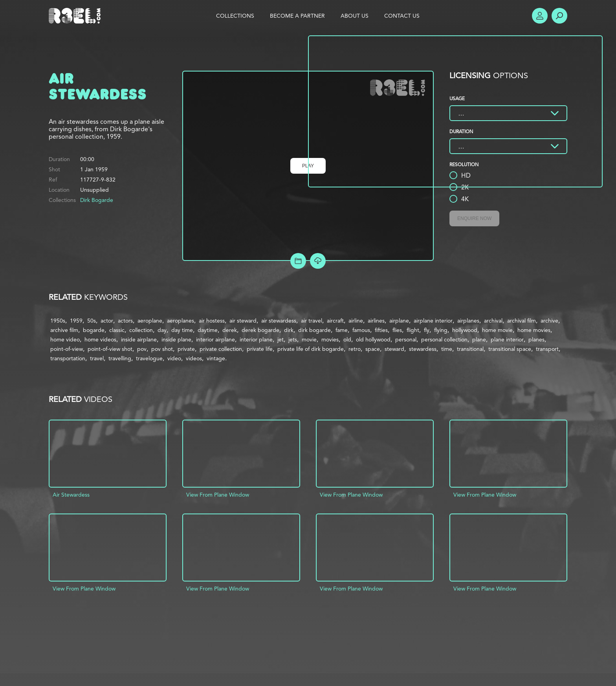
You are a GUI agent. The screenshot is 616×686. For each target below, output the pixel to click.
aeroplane (150, 321)
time (447, 349)
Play (308, 166)
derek (230, 330)
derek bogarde (260, 330)
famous (361, 330)
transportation (68, 358)
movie (309, 339)
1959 (76, 321)
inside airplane (139, 339)
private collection (221, 349)
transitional (470, 349)
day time (182, 330)
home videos (100, 339)
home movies (534, 330)
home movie (497, 330)
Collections (235, 16)
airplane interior (433, 321)
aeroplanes (181, 321)
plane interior (507, 339)
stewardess (423, 349)
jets (293, 339)
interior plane (256, 339)
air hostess (212, 321)
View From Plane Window (218, 495)
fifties (381, 330)
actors (125, 321)
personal (406, 339)
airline (356, 321)
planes (536, 339)
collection (141, 330)
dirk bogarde (314, 330)
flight (413, 330)
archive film (64, 330)
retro (355, 349)
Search (559, 16)
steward (394, 349)
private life (260, 349)
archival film (522, 321)
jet (280, 339)
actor (107, 321)
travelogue (149, 358)
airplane (399, 321)
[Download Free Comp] (318, 261)
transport (547, 349)
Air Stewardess (71, 495)
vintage (216, 358)
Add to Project (298, 261)
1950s (58, 321)
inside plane (176, 339)
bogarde (94, 330)
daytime (208, 330)
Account (540, 16)
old (347, 339)
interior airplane (215, 339)
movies (330, 339)
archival (493, 321)
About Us (355, 16)
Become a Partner (297, 16)
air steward (243, 321)
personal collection (444, 339)
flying (441, 330)
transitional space (510, 349)
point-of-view (67, 349)
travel (97, 358)
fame (342, 330)
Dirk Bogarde (97, 200)
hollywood (465, 330)
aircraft (335, 321)
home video (65, 339)
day (162, 330)
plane (479, 339)
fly (427, 330)
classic (117, 330)
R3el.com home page (76, 16)
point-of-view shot (110, 349)
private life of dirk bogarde (311, 349)
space (373, 349)
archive (549, 321)
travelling (120, 358)
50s (92, 321)
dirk (289, 330)
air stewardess (279, 321)
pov (142, 349)
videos (194, 358)
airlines (376, 321)
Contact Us (402, 16)
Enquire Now (474, 218)
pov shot (162, 349)
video (174, 358)
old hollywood (373, 339)
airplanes (468, 321)
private (186, 349)
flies (397, 330)
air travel (312, 321)
